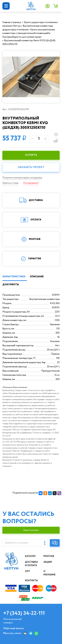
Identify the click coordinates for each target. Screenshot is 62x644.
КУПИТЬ (31, 155)
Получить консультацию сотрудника (22, 178)
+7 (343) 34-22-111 (24, 613)
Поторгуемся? (31, 183)
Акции (48, 562)
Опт (28, 571)
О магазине (50, 573)
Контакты (31, 581)
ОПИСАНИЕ (37, 277)
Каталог (30, 556)
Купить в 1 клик (10, 183)
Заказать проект (31, 167)
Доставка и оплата (31, 564)
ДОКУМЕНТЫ (11, 285)
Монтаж (49, 556)
